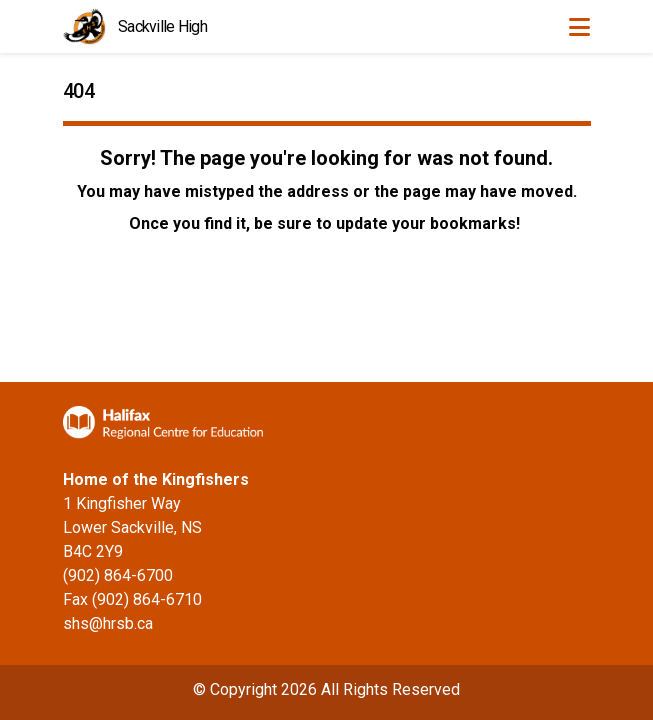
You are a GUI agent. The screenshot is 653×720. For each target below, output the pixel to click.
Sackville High (162, 26)
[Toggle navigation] (579, 27)
